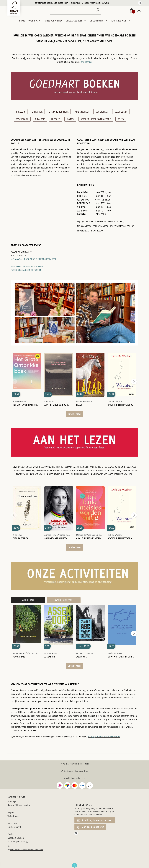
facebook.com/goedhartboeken (26, 270)
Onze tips (33, 21)
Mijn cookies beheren (91, 827)
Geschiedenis (121, 112)
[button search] (98, 10)
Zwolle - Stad (28, 600)
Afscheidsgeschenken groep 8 (96, 119)
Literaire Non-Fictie (59, 112)
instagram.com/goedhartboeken (27, 266)
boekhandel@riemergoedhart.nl (40, 259)
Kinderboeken (82, 112)
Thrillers (21, 112)
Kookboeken (102, 112)
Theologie (40, 119)
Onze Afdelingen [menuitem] (74, 21)
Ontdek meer (74, 414)
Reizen (121, 119)
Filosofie (56, 119)
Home (22, 21)
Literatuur (37, 112)
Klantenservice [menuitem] (119, 21)
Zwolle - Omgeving (64, 600)
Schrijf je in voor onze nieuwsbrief (104, 737)
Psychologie (22, 119)
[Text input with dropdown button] (74, 10)
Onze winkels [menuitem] (97, 21)
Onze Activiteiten (54, 21)
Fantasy (70, 119)
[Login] (139, 11)
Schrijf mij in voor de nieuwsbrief (96, 820)
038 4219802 (87, 62)
